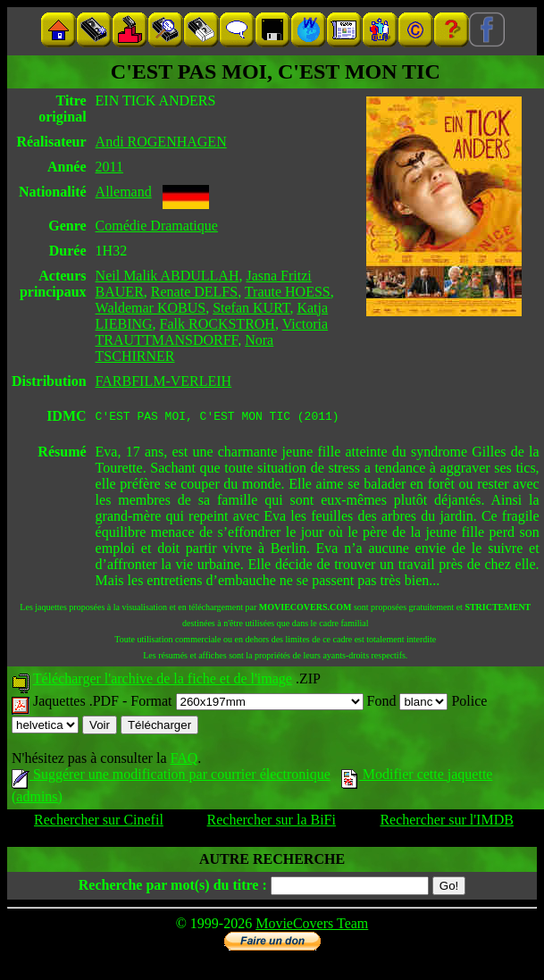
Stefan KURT (251, 308)
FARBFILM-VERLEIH (164, 381)
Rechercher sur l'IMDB (447, 822)
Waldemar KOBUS (151, 308)
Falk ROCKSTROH (218, 324)
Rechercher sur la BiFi (272, 822)
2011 (109, 167)
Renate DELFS (194, 292)
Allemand (124, 192)
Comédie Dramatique (157, 226)
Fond (408, 704)
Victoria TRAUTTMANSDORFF (212, 332)
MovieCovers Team (312, 926)
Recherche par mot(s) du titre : (173, 888)
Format (247, 704)
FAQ (184, 761)
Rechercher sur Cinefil (99, 822)
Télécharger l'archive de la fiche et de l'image (163, 681)
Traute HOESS (288, 292)
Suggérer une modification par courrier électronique (171, 777)
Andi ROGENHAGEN (161, 142)
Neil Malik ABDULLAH (167, 276)
